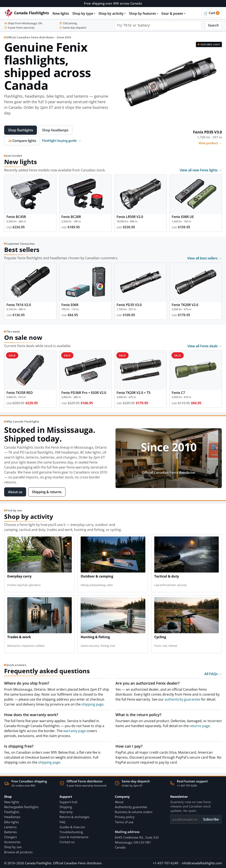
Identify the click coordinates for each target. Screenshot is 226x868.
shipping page (92, 704)
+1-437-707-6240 (187, 786)
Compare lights (22, 141)
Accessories (12, 842)
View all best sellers (205, 258)
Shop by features (143, 13)
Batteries (10, 832)
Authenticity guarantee (131, 807)
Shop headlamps (55, 130)
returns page (200, 726)
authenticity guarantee (182, 699)
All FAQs (213, 674)
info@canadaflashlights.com (202, 863)
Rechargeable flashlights (21, 807)
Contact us (67, 842)
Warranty (66, 812)
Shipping (66, 807)
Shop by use (13, 847)
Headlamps (12, 817)
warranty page (75, 731)
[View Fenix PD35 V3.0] (169, 90)
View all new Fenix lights (201, 170)
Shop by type (84, 13)
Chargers (10, 837)
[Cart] (212, 13)
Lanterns (10, 827)
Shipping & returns (47, 492)
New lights (61, 13)
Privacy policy (125, 817)
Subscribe (211, 819)
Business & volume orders (134, 812)
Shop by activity (112, 13)
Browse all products (18, 852)
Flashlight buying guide (62, 141)
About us (15, 492)
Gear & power (173, 13)
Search (213, 25)
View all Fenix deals (205, 346)
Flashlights (12, 812)
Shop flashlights (21, 130)
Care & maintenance (74, 837)
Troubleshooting (71, 832)
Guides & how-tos (72, 827)
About (119, 802)
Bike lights (12, 822)
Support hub (68, 802)
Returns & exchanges (74, 817)
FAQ (63, 822)
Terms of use (124, 822)
